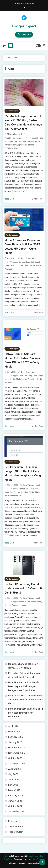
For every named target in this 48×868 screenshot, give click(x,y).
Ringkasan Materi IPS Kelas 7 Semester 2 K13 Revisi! (23, 666)
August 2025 (15, 769)
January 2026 (15, 742)
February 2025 (16, 796)
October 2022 (15, 806)
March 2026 (14, 732)
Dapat (39, 602)
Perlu (40, 379)
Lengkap (25, 492)
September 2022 (17, 811)
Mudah (38, 265)
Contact (22, 863)
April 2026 (13, 726)
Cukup (37, 489)
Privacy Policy (34, 863)
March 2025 (14, 790)
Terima (31, 145)
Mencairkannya (11, 145)
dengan (17, 492)
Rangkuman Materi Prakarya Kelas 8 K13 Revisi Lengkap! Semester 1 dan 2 (26, 699)
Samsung (16, 605)
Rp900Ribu (23, 145)
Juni (17, 265)
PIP (6, 383)
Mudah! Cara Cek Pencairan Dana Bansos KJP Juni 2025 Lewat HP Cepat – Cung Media (22, 247)
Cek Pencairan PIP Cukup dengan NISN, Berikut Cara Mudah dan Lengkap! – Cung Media (23, 473)
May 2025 (13, 785)
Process (13, 821)
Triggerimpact (24, 26)
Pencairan (9, 269)
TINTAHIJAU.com (12, 148)
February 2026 (16, 737)
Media (32, 265)
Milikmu (8, 605)
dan (20, 141)
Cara (11, 141)
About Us (13, 863)
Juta (24, 141)
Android (22, 602)
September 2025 (17, 764)
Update (24, 605)
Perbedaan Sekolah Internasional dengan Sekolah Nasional (25, 675)
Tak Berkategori (12, 111)
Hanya (41, 376)
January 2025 (15, 801)
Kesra (38, 141)
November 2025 (17, 753)
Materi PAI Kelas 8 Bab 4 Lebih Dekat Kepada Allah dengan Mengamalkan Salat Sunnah (23, 686)
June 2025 (14, 780)
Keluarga (30, 141)
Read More (9, 199)
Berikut (40, 138)
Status (11, 383)
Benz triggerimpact (13, 138)
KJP (21, 265)
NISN (25, 379)
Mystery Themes (37, 859)
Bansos (22, 262)
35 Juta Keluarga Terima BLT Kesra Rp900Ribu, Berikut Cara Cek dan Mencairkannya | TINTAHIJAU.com (24, 122)
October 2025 (15, 758)
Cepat (37, 262)
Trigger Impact (16, 832)
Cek (15, 141)
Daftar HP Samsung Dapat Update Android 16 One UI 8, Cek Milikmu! (23, 588)
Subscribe (24, 35)
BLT (7, 141)
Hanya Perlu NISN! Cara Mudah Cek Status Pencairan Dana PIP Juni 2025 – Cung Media (23, 360)
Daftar (33, 602)
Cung (7, 265)
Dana (12, 265)
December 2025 (16, 748)
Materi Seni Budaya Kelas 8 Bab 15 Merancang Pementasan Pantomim (26, 713)
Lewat (26, 265)
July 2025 (13, 774)
